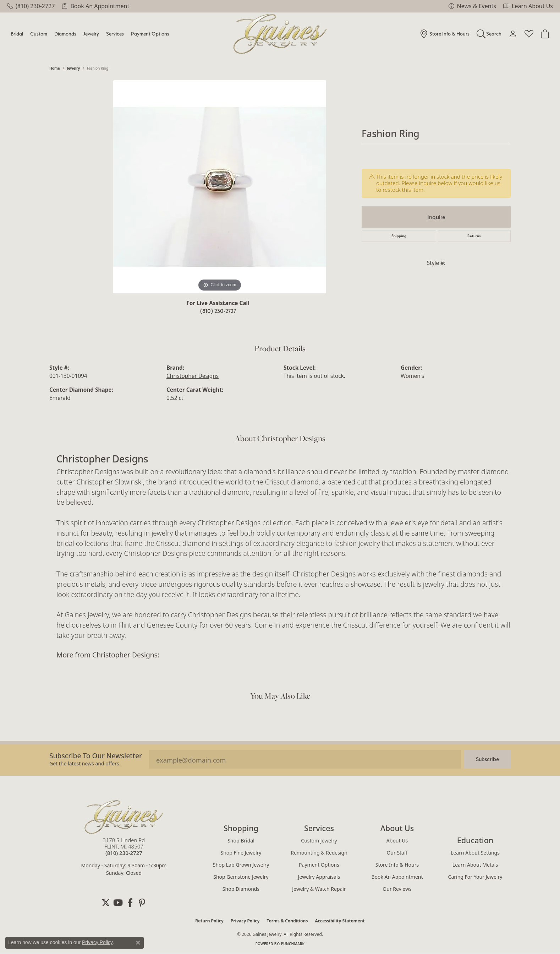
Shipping (399, 236)
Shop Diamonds (241, 889)
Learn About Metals (475, 865)
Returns (474, 236)
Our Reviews (397, 889)
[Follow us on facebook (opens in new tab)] (130, 903)
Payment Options (150, 34)
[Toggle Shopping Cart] (545, 34)
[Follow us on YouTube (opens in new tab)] (118, 903)
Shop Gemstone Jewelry (241, 877)
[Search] (489, 34)
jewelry (73, 68)
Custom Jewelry (319, 841)
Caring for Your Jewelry (475, 877)
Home (55, 68)
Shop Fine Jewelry (241, 853)
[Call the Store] (124, 853)
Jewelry (91, 34)
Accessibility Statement (340, 921)
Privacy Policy (245, 921)
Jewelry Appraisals (319, 877)
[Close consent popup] (138, 943)
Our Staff (397, 853)
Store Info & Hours (397, 865)
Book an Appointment (397, 877)
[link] (31, 6)
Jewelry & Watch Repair (319, 889)
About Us (397, 841)
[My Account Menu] (513, 34)
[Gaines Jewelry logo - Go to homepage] (280, 34)
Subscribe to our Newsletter (96, 756)
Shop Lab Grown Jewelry (241, 865)
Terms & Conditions (287, 921)
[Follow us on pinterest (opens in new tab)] (142, 903)
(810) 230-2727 (218, 311)
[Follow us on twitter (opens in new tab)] (106, 903)
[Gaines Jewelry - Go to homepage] (124, 817)
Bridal (17, 34)
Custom (39, 34)
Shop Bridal (241, 841)
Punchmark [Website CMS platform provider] (293, 944)
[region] (220, 187)
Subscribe (487, 759)
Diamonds (65, 34)
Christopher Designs (193, 376)
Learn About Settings (475, 853)
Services (115, 34)
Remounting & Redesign (319, 853)
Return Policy (209, 921)
